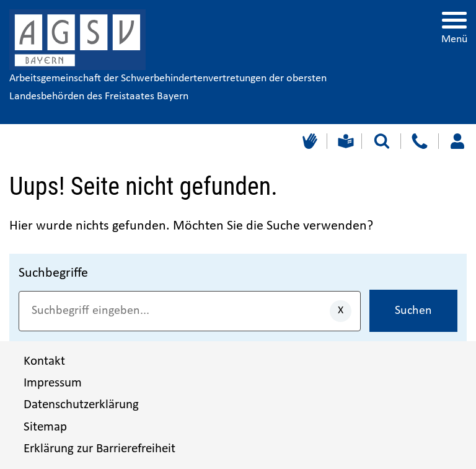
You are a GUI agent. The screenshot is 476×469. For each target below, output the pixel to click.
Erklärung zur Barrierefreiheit (99, 449)
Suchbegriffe (53, 273)
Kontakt (44, 361)
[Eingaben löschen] (341, 311)
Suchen (413, 311)
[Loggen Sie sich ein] (457, 141)
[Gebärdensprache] (308, 141)
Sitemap (45, 427)
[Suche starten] (382, 141)
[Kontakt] (419, 141)
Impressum (53, 383)
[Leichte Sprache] (344, 141)
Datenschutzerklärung (81, 405)
